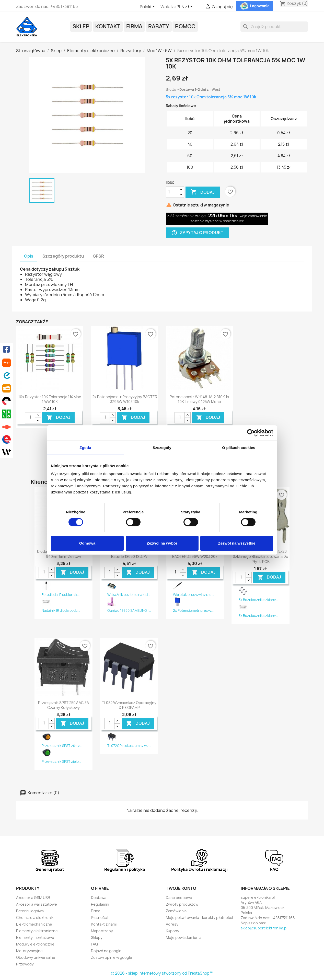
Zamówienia (176, 911)
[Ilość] (172, 192)
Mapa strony (102, 931)
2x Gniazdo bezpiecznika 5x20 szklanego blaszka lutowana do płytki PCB (261, 556)
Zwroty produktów (182, 904)
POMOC (185, 26)
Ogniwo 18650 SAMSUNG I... (129, 610)
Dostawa (99, 898)
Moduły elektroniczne (35, 944)
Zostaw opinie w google (112, 957)
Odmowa (87, 543)
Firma (134, 26)
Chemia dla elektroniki (35, 918)
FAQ (94, 944)
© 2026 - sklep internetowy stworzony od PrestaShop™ (162, 973)
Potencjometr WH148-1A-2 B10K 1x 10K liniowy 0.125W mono (199, 399)
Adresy (172, 924)
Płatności (99, 918)
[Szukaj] (274, 27)
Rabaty (159, 26)
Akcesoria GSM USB (33, 898)
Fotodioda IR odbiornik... (61, 595)
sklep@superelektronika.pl (264, 928)
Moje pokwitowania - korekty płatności (199, 918)
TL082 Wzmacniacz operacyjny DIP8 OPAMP (129, 705)
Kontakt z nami (104, 924)
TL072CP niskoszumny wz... (129, 746)
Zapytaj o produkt (197, 233)
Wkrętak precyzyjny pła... (193, 595)
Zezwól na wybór (162, 543)
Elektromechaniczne (34, 924)
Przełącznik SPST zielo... (61, 762)
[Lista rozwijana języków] (148, 7)
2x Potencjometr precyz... (194, 610)
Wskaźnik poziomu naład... (129, 595)
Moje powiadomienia (184, 937)
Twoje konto (181, 888)
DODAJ (58, 417)
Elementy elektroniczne (37, 931)
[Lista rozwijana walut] (186, 7)
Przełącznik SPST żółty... (62, 746)
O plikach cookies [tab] (239, 448)
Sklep (81, 26)
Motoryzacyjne (29, 951)
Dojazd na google (106, 951)
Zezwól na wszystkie (237, 543)
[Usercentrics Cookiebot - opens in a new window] (251, 433)
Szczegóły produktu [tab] (63, 256)
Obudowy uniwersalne (36, 957)
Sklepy (97, 937)
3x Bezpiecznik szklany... (258, 600)
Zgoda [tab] (85, 448)
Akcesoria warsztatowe (37, 904)
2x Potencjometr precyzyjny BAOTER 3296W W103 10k (125, 399)
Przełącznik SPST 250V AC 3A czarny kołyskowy (63, 705)
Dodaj (203, 192)
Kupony (172, 931)
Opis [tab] (29, 256)
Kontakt (108, 26)
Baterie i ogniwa (30, 911)
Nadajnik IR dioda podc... (61, 610)
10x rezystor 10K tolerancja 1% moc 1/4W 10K (50, 399)
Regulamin (100, 904)
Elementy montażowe (35, 937)
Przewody (25, 964)
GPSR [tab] (98, 256)
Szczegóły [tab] (162, 448)
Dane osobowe (179, 898)
